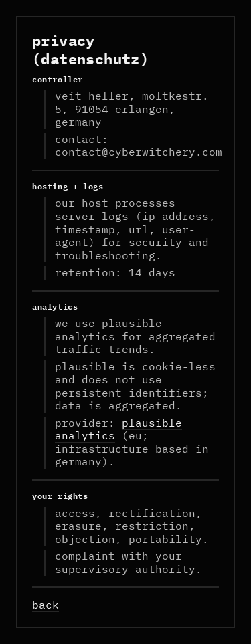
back (46, 605)
